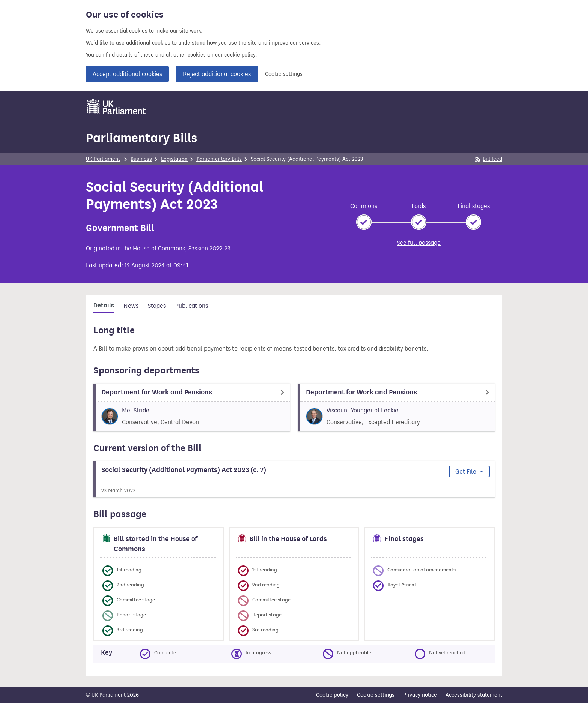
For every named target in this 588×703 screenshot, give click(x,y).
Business (141, 159)
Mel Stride (136, 410)
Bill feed (489, 159)
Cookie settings (284, 74)
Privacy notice (420, 695)
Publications (192, 306)
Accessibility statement (474, 695)
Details (104, 306)
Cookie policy (332, 695)
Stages (157, 306)
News (131, 306)
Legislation (174, 159)
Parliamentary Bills (142, 138)
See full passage (419, 243)
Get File (466, 471)
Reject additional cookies (217, 74)
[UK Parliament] (116, 107)
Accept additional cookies (127, 74)
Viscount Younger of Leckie (362, 410)
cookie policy (240, 55)
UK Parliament (103, 159)
